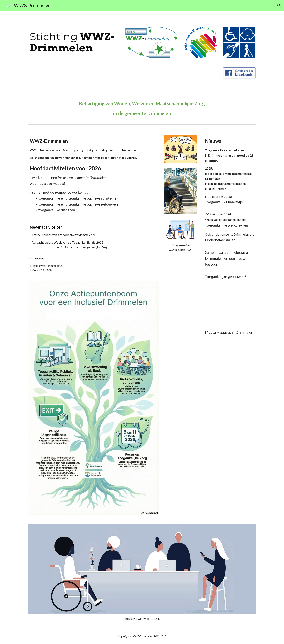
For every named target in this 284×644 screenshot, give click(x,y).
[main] (74, 42)
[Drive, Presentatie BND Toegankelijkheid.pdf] (230, 303)
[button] (279, 6)
